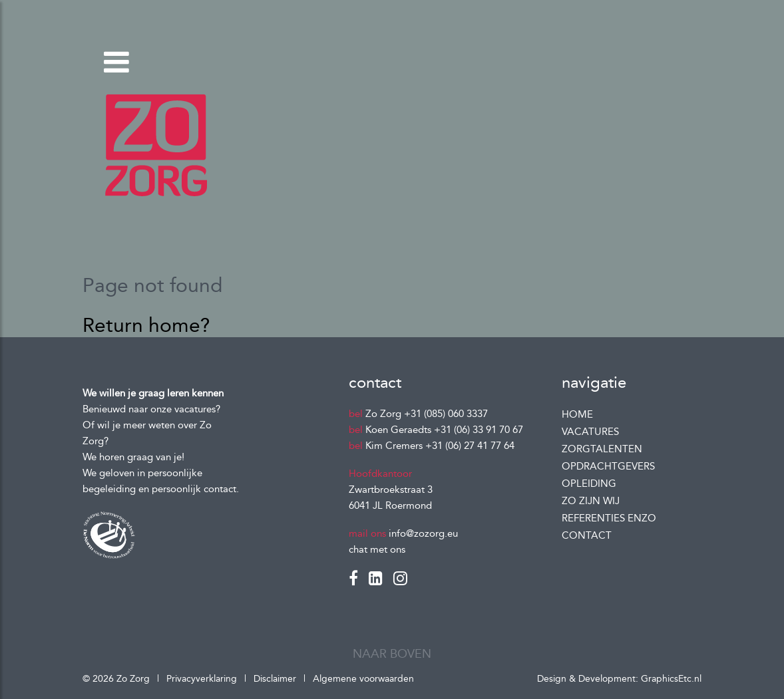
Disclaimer (275, 679)
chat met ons (377, 549)
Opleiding (589, 484)
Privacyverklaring (203, 679)
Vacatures (590, 432)
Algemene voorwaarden (363, 679)
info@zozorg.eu (423, 533)
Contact (587, 535)
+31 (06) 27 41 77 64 (470, 446)
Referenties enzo (609, 518)
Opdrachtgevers (608, 466)
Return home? (146, 325)
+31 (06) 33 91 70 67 (479, 430)
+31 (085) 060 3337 (446, 414)
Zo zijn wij (591, 501)
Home (577, 414)
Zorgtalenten (602, 449)
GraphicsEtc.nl (671, 679)
